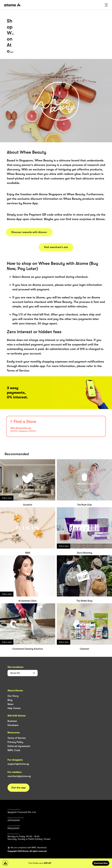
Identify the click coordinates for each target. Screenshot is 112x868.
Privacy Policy (15, 742)
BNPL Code (14, 750)
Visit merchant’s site (56, 247)
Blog (10, 700)
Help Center (14, 708)
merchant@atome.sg (19, 776)
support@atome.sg (18, 764)
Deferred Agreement (19, 746)
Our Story (13, 696)
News (10, 704)
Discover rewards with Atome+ (29, 232)
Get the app (18, 788)
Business (12, 721)
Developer (13, 725)
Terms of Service (17, 738)
